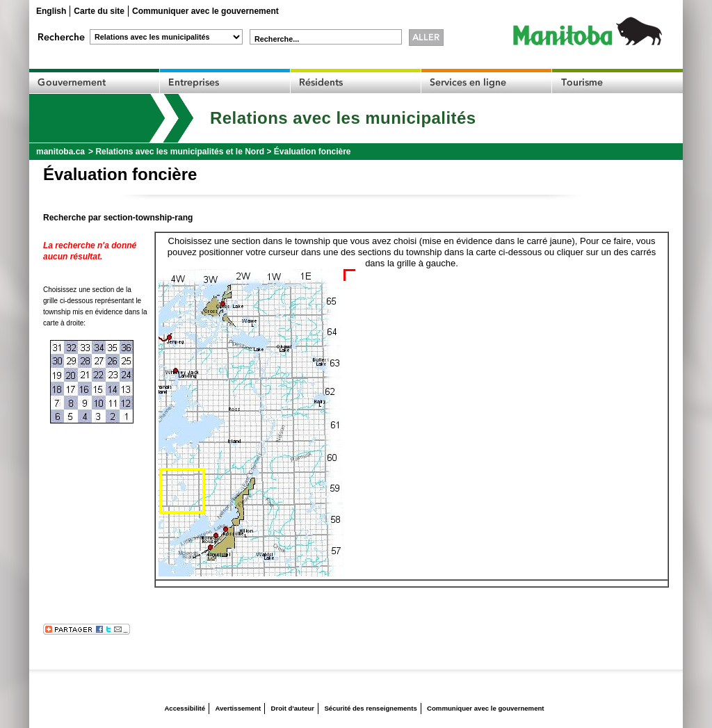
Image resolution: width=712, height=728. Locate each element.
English (51, 11)
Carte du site (99, 11)
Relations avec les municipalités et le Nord (180, 152)
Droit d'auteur (293, 708)
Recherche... (277, 39)
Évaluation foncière (313, 152)
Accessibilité (185, 708)
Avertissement (238, 708)
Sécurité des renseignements (370, 708)
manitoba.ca (60, 152)
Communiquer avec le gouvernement (205, 11)
